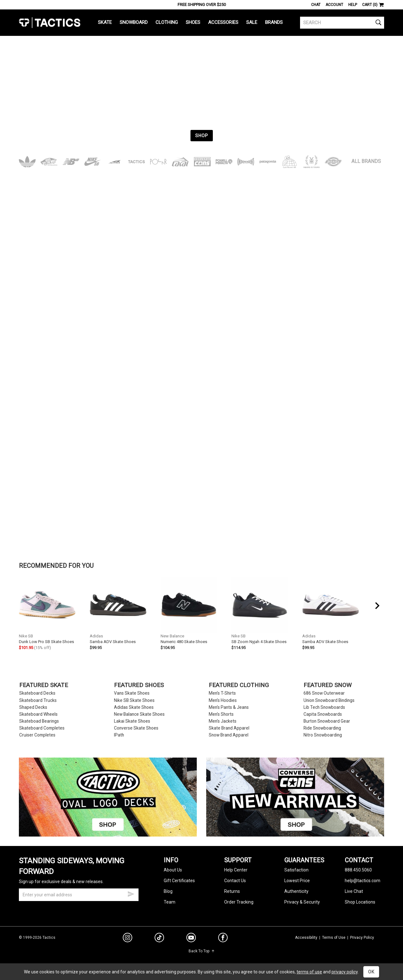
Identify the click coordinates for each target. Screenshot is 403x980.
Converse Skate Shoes (136, 728)
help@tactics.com (363, 881)
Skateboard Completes (42, 728)
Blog (168, 891)
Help (353, 5)
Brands (274, 22)
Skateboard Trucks (38, 700)
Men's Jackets (223, 721)
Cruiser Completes (37, 735)
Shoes (193, 22)
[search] (342, 23)
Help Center (236, 870)
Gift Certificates (179, 881)
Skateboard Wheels (38, 714)
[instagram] (128, 938)
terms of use (309, 972)
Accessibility (306, 938)
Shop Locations (360, 902)
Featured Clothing (239, 685)
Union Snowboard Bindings (329, 700)
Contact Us (235, 881)
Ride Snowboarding (322, 728)
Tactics (50, 23)
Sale (252, 22)
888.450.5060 (358, 870)
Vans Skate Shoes (132, 693)
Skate (105, 22)
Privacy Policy (362, 938)
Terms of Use (334, 938)
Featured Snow (328, 685)
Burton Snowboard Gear (327, 721)
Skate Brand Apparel (229, 728)
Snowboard (134, 22)
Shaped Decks (33, 707)
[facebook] (223, 939)
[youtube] (191, 939)
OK (371, 972)
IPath (119, 735)
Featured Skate (44, 685)
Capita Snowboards (323, 714)
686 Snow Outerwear (324, 693)
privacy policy (345, 972)
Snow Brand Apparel (229, 735)
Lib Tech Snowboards (324, 707)
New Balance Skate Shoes (139, 714)
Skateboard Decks (37, 693)
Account (334, 5)
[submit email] (131, 893)
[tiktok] (159, 938)
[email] (79, 895)
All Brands (366, 161)
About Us (173, 870)
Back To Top (202, 951)
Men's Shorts (221, 714)
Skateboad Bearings (39, 721)
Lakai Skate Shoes (132, 721)
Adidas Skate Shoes (134, 707)
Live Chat (354, 891)
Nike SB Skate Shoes (134, 700)
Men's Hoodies (223, 700)
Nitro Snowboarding (323, 735)
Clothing (167, 22)
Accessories (223, 22)
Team (170, 902)
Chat (316, 5)
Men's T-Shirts (222, 693)
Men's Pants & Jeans (229, 707)
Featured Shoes (139, 685)
